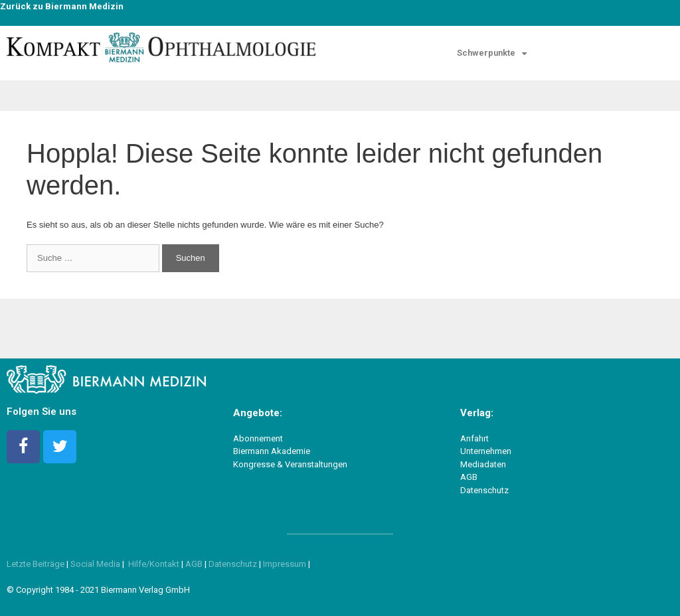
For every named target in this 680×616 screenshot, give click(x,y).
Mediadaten (483, 464)
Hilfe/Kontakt (154, 564)
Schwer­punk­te (492, 53)
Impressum (286, 564)
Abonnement (258, 438)
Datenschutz (484, 490)
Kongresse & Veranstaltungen (290, 464)
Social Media (95, 564)
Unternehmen (486, 451)
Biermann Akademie (272, 451)
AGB (469, 477)
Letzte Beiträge (36, 564)
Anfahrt (474, 438)
